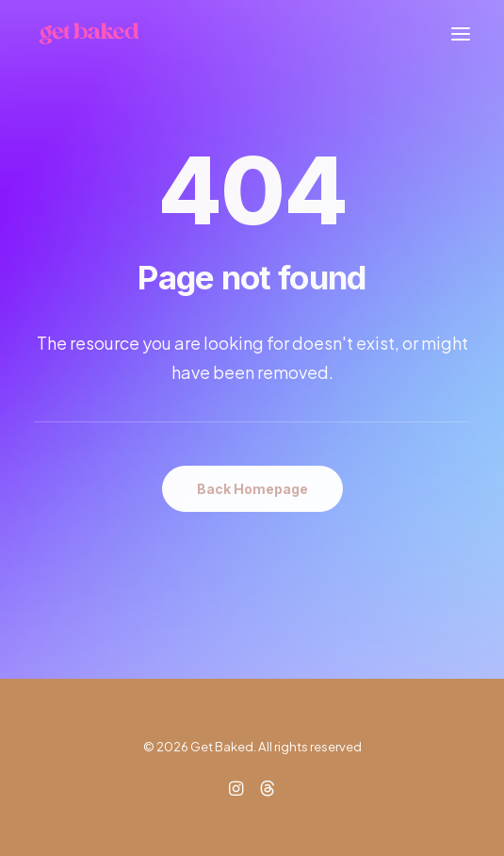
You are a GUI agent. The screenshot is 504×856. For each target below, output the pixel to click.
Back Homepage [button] (252, 489)
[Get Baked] (89, 33)
